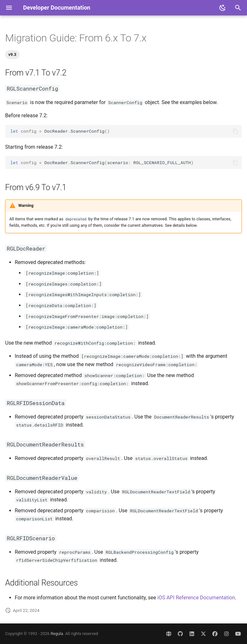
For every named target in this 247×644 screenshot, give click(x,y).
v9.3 (12, 54)
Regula (57, 634)
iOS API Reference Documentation (196, 598)
